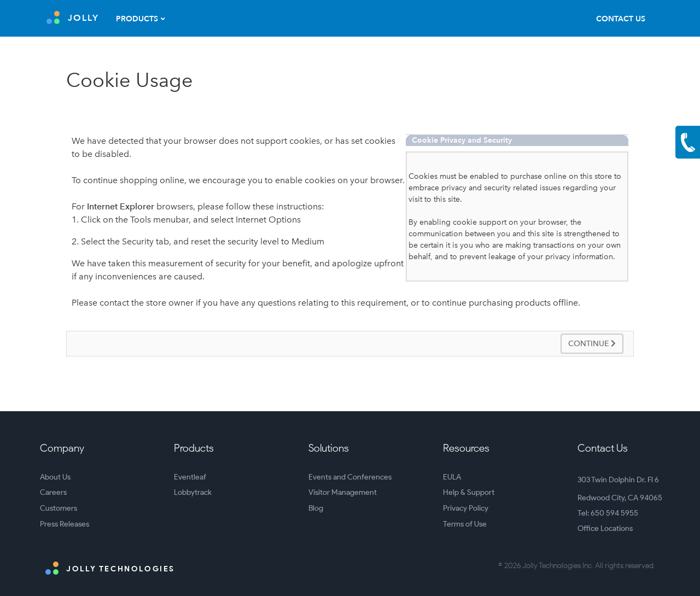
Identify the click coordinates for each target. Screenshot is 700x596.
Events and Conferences (350, 477)
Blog (316, 508)
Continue (592, 344)
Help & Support (469, 492)
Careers (53, 492)
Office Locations (605, 528)
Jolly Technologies (110, 568)
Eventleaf (190, 477)
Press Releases (65, 524)
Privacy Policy (466, 508)
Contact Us (621, 19)
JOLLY (73, 17)
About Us (55, 477)
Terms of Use (465, 524)
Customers (59, 508)
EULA (452, 477)
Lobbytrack (193, 492)
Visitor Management (343, 492)
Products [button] (137, 19)
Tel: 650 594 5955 (608, 513)
